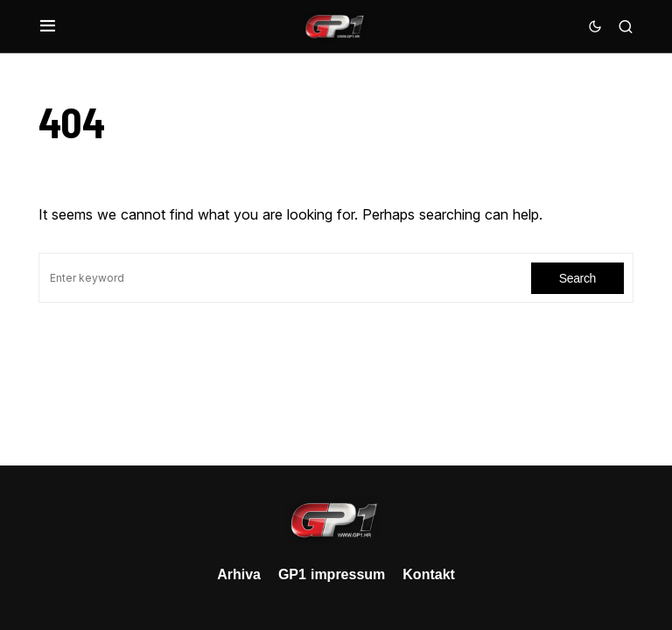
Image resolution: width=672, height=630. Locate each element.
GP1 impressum (332, 574)
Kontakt (429, 574)
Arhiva (239, 574)
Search (577, 278)
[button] (48, 26)
